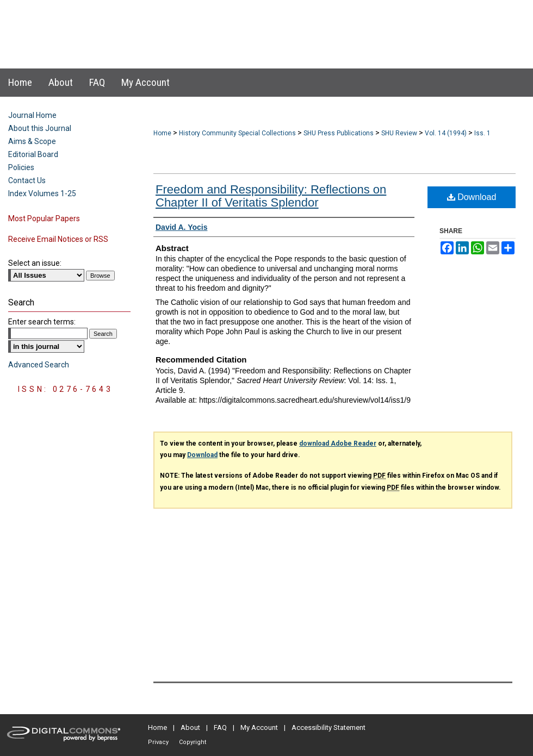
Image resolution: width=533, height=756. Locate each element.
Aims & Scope (32, 141)
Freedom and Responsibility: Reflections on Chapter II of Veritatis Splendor (271, 196)
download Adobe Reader (338, 443)
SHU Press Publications (339, 133)
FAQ (220, 727)
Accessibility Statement (329, 727)
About (190, 727)
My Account (259, 727)
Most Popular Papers (44, 218)
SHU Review (399, 133)
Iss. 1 (482, 133)
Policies (21, 167)
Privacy (158, 742)
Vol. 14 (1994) (446, 133)
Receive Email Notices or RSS (58, 239)
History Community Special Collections (237, 133)
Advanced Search (39, 365)
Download (472, 197)
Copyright (193, 742)
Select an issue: (35, 263)
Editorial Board (33, 154)
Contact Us (27, 180)
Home (162, 133)
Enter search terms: (42, 322)
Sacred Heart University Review (255, 24)
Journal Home (32, 115)
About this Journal (40, 128)
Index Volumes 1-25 (42, 193)
